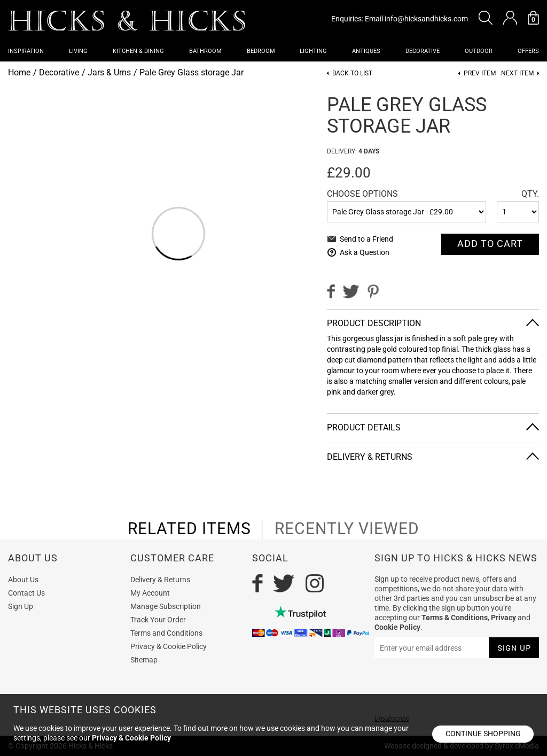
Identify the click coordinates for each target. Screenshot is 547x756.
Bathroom (205, 51)
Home (19, 72)
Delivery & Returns (370, 457)
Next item (517, 74)
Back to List (352, 74)
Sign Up (21, 606)
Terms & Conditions (455, 618)
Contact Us (26, 593)
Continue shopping (483, 734)
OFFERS (528, 51)
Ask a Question (365, 252)
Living (78, 51)
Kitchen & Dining (138, 51)
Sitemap (144, 660)
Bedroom (261, 51)
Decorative (423, 51)
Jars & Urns (109, 72)
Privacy (503, 618)
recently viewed (347, 529)
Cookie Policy (397, 627)
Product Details (364, 427)
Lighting (313, 51)
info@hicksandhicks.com (426, 19)
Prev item (480, 74)
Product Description (374, 323)
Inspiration (26, 51)
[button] (486, 18)
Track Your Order (158, 620)
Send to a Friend (366, 239)
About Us (23, 580)
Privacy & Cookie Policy (169, 646)
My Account (150, 593)
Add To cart (490, 244)
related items (189, 529)
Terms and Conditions (166, 633)
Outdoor (479, 51)
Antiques (366, 51)
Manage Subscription (166, 606)
